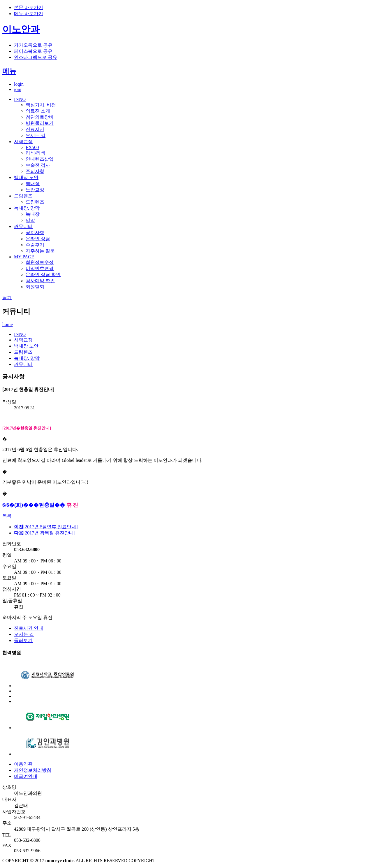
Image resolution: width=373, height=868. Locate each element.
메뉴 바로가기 (29, 14)
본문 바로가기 (29, 7)
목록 (7, 516)
